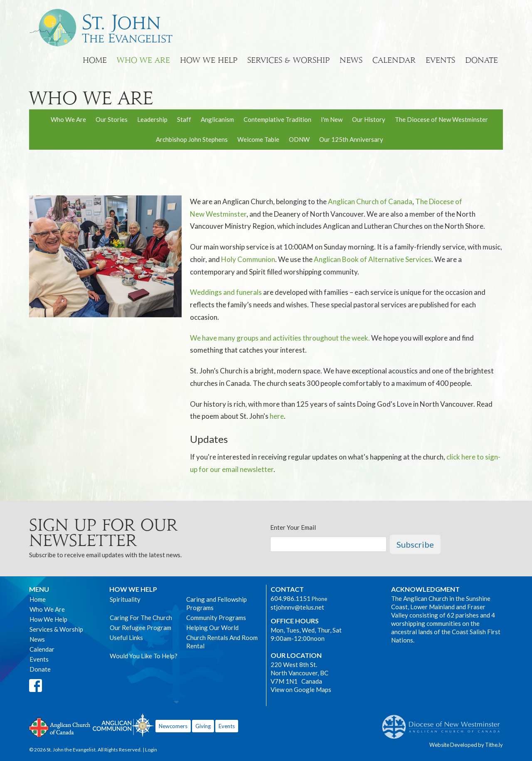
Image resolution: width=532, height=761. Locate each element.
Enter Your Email (293, 527)
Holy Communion (248, 259)
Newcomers (173, 726)
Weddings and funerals (226, 292)
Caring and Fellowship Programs (217, 603)
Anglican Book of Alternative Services (373, 259)
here (277, 416)
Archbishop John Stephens (192, 139)
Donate (482, 60)
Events (440, 60)
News (351, 60)
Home (95, 60)
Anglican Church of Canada (370, 201)
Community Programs (216, 618)
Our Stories (112, 119)
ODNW (299, 139)
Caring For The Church (141, 618)
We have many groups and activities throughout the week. (280, 338)
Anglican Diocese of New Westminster (444, 723)
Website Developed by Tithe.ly (466, 745)
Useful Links (126, 637)
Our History (369, 119)
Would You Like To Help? (144, 656)
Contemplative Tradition (277, 119)
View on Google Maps (301, 689)
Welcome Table (258, 139)
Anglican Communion (123, 725)
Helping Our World (212, 628)
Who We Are (143, 60)
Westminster (226, 214)
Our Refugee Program (140, 628)
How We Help (209, 60)
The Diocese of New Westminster (441, 119)
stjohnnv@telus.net (297, 607)
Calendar (394, 60)
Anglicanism (217, 119)
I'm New (332, 119)
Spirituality (125, 599)
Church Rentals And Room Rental (222, 642)
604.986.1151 (291, 598)
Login (151, 750)
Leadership (152, 119)
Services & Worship (288, 60)
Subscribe (415, 544)
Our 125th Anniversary (351, 139)
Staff (184, 119)
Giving (203, 726)
